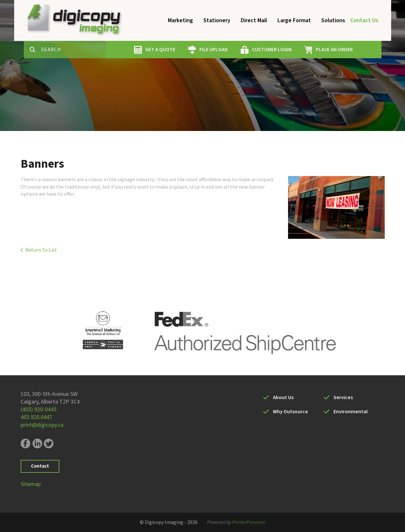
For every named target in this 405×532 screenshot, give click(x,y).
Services (343, 397)
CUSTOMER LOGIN (272, 50)
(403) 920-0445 (39, 410)
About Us (283, 397)
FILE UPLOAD (214, 50)
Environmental (351, 412)
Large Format (294, 20)
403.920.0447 (36, 417)
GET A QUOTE (160, 50)
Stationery (217, 20)
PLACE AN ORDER (334, 50)
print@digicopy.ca (42, 425)
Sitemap (31, 484)
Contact (40, 466)
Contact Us (364, 20)
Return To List (41, 250)
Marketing (180, 20)
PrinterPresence (249, 522)
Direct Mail (254, 20)
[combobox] (73, 50)
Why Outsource (290, 412)
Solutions (333, 20)
